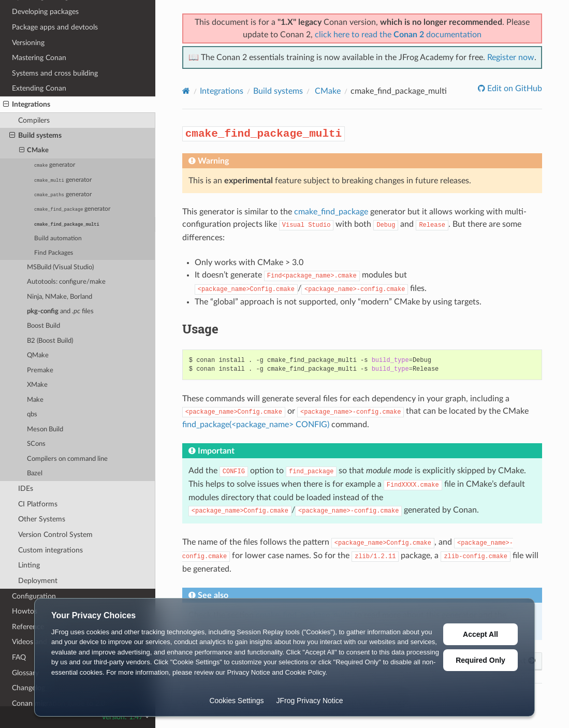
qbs (32, 414)
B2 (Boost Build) (50, 341)
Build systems (35, 136)
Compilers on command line (67, 459)
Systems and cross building (55, 73)
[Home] (186, 91)
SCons (36, 444)
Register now (511, 57)
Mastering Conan (39, 58)
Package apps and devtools (55, 27)
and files (60, 311)
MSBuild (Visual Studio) (60, 267)
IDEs (26, 489)
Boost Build (43, 326)
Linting (29, 565)
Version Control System (55, 535)
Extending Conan (39, 88)
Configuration (34, 596)
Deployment (38, 581)
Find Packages (54, 253)
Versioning (28, 43)
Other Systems (42, 519)
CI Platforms (38, 504)
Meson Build (45, 429)
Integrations (27, 105)
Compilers (34, 120)
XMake (37, 385)
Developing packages (45, 12)
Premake (40, 370)
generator (55, 165)
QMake (38, 355)
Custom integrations (50, 550)
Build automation (58, 238)
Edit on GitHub (514, 89)
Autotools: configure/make (66, 282)
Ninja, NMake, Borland (60, 297)
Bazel (35, 474)
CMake (34, 151)
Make (35, 400)
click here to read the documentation (398, 35)
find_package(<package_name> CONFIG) (256, 425)
